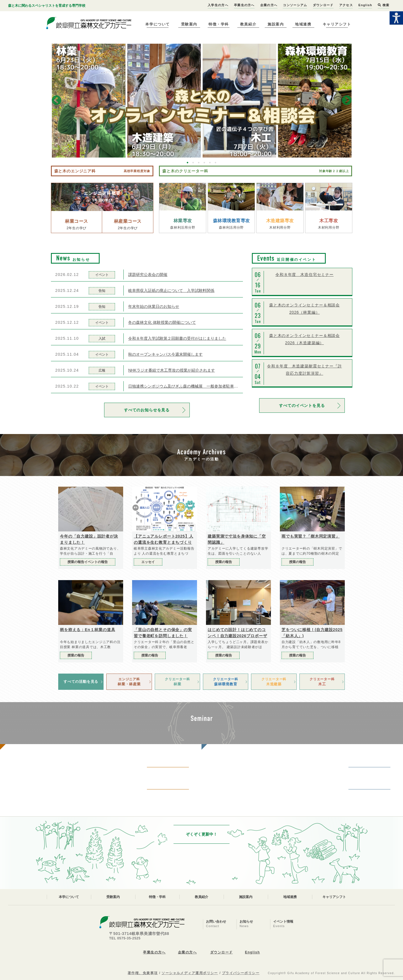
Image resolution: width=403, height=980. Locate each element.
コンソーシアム (295, 5)
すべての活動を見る (81, 682)
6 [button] (215, 163)
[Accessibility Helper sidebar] (396, 18)
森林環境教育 (226, 681)
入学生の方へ (218, 5)
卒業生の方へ (244, 5)
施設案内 (276, 24)
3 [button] (199, 163)
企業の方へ (269, 5)
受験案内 (189, 24)
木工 (322, 681)
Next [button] (347, 101)
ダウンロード (323, 5)
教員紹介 (248, 24)
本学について (157, 24)
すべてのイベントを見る (302, 405)
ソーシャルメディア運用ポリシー (190, 973)
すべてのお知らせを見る (147, 410)
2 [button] (193, 163)
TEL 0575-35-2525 (125, 938)
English (365, 5)
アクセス (346, 5)
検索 (384, 5)
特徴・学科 (219, 24)
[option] (202, 101)
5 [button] (210, 163)
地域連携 (303, 24)
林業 (177, 681)
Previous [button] (57, 101)
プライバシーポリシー (241, 973)
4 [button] (204, 163)
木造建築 (274, 681)
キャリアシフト (337, 24)
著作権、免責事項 (143, 973)
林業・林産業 (129, 681)
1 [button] (188, 163)
